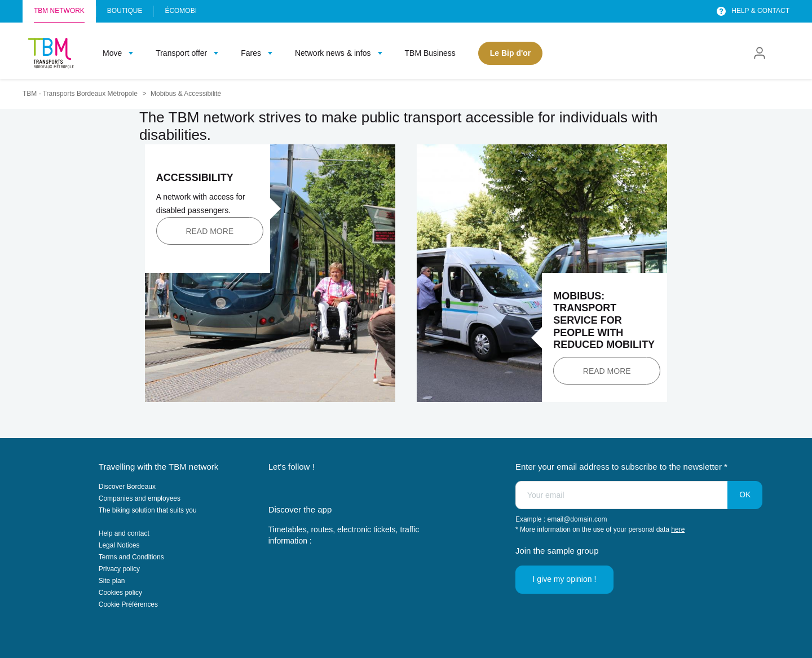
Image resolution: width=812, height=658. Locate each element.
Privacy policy (119, 569)
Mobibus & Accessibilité (186, 94)
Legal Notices (119, 545)
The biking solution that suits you (148, 510)
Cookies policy (120, 593)
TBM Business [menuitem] (430, 53)
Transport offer (181, 53)
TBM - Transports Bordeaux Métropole (80, 94)
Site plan (112, 581)
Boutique (125, 11)
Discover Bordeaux (127, 487)
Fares (251, 53)
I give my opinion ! (565, 579)
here (678, 529)
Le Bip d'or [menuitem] (511, 53)
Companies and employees (140, 498)
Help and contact (124, 533)
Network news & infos (333, 53)
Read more (209, 231)
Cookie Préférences (128, 604)
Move (112, 53)
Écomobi (181, 11)
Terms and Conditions (131, 557)
